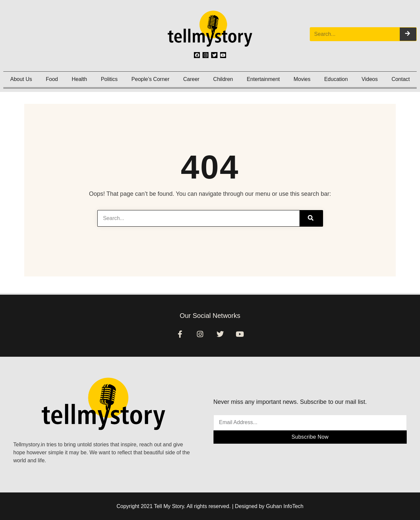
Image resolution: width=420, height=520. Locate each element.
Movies (302, 79)
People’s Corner (150, 79)
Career (191, 79)
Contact (401, 79)
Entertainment (263, 79)
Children (223, 79)
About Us (21, 79)
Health (79, 79)
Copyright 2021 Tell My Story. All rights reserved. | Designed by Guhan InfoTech (210, 506)
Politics (109, 79)
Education (336, 79)
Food (52, 79)
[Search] (408, 34)
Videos (370, 79)
